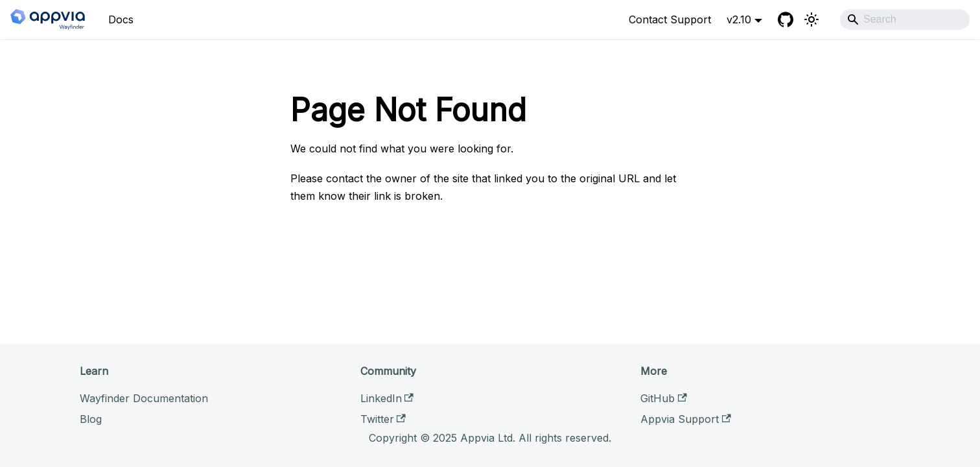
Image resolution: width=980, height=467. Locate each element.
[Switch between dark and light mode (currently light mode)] (811, 19)
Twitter (383, 419)
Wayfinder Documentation (144, 398)
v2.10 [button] (739, 19)
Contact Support (670, 19)
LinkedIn (387, 398)
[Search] (905, 19)
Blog (91, 419)
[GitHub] (786, 19)
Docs (121, 19)
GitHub (663, 398)
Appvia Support (685, 419)
